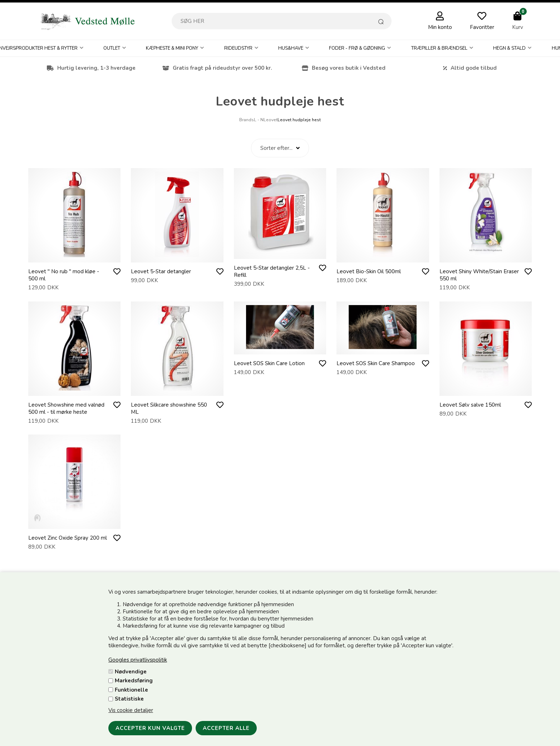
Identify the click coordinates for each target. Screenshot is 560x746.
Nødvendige (131, 672)
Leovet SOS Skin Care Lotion (269, 363)
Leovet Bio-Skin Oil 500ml (369, 271)
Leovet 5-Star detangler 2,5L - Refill (272, 271)
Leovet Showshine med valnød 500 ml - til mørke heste (66, 408)
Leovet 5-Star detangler (161, 271)
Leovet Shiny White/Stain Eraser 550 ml (479, 275)
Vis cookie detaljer (131, 710)
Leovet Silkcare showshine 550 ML (169, 408)
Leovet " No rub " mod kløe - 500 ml (64, 275)
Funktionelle (131, 690)
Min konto (440, 27)
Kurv (518, 27)
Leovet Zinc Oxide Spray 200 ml (68, 538)
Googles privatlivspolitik (138, 660)
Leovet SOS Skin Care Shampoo (376, 363)
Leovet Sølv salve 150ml (470, 405)
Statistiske (129, 699)
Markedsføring (134, 681)
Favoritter (482, 27)
